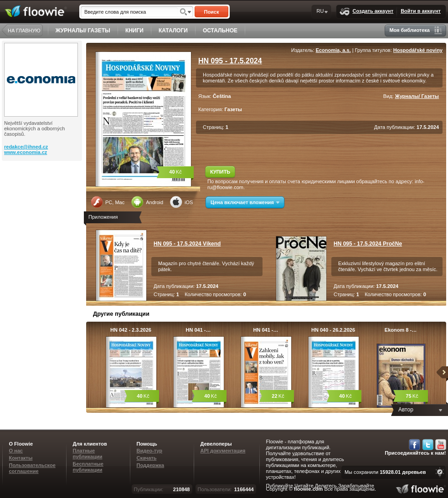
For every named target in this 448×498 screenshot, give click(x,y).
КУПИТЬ (220, 172)
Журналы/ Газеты (417, 96)
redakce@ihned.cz (26, 147)
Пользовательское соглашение (32, 468)
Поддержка (151, 465)
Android (147, 202)
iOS (181, 202)
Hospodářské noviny (418, 50)
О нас (16, 451)
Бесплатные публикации (88, 467)
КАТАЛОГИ (173, 31)
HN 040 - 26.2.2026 (333, 330)
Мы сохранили (385, 472)
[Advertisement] (43, 197)
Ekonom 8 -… (401, 330)
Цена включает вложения (245, 202)
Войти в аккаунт (421, 11)
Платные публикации (88, 454)
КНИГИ (134, 31)
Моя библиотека (416, 30)
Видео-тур (150, 451)
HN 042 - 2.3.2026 (131, 330)
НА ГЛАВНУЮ (24, 31)
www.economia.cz (26, 152)
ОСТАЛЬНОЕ (220, 31)
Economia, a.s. (333, 50)
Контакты (21, 458)
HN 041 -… (198, 330)
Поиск (211, 12)
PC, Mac (108, 202)
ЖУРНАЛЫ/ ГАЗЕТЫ (83, 31)
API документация (223, 451)
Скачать (147, 458)
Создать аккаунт (366, 12)
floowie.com (309, 489)
